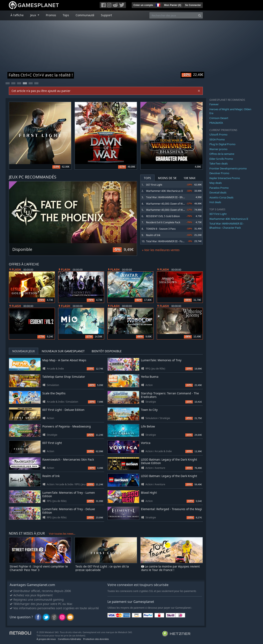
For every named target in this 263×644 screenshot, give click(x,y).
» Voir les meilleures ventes (161, 250)
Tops (66, 15)
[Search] (200, 15)
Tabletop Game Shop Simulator (64, 377)
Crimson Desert (219, 118)
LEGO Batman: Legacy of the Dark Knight (169, 476)
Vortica (146, 443)
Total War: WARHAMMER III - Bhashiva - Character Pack (178, 197)
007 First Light (154, 185)
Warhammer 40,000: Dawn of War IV (167, 204)
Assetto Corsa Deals (221, 197)
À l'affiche (17, 15)
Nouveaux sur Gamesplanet (63, 351)
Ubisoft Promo (218, 134)
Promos (51, 15)
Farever (214, 104)
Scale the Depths (54, 393)
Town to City (149, 410)
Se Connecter (193, 5)
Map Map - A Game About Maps (64, 360)
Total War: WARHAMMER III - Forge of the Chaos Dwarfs (178, 241)
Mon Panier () (173, 5)
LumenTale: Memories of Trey (161, 360)
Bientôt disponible (107, 351)
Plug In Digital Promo (222, 144)
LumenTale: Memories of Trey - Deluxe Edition (69, 511)
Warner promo (218, 149)
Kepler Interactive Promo (225, 178)
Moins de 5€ (167, 178)
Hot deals (215, 202)
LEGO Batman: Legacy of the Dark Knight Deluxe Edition (169, 461)
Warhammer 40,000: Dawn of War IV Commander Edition (179, 210)
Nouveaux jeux (24, 351)
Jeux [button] (33, 15)
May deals (216, 183)
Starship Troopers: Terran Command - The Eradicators (170, 395)
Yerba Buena (150, 377)
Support (106, 15)
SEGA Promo (217, 139)
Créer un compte (143, 5)
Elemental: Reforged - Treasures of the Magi (171, 509)
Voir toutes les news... (62, 534)
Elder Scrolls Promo (221, 159)
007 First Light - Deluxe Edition (63, 410)
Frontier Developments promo (228, 168)
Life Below (148, 426)
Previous (14, 213)
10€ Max (189, 178)
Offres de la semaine (222, 154)
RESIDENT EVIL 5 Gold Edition (163, 216)
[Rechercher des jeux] (173, 15)
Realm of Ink (153, 235)
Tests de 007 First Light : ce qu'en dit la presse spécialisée (102, 568)
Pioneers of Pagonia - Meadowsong (67, 426)
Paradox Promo (219, 188)
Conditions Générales (69, 639)
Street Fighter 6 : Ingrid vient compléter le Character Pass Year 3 (39, 568)
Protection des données (96, 639)
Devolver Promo (219, 173)
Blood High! (149, 493)
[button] (158, 5)
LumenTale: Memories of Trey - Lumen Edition (69, 494)
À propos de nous (46, 639)
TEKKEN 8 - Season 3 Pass (161, 229)
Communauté (85, 15)
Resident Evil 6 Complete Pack (163, 222)
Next (132, 213)
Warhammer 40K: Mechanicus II (164, 191)
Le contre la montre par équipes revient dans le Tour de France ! (170, 568)
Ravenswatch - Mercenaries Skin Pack (68, 459)
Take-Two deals (219, 163)
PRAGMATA (216, 123)
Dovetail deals (218, 192)
